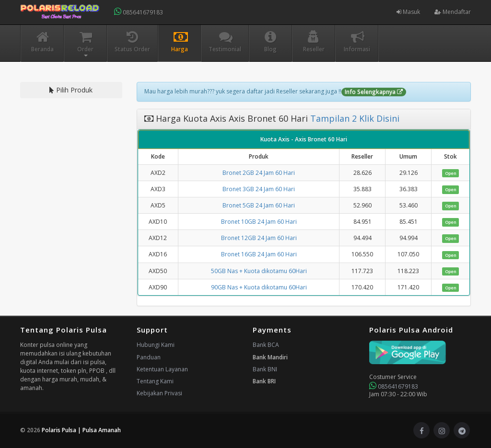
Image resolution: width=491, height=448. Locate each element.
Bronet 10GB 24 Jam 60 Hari (259, 222)
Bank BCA (266, 345)
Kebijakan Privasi (159, 393)
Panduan (149, 357)
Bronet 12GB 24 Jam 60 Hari (259, 238)
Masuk (408, 12)
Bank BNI (265, 369)
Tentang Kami (155, 381)
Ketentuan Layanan (162, 369)
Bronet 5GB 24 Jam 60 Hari (259, 205)
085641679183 (139, 12)
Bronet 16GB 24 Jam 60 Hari (259, 254)
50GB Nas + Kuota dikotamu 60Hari (259, 271)
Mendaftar (453, 12)
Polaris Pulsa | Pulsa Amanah (81, 430)
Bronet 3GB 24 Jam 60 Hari (259, 189)
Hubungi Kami (156, 345)
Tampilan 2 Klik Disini (354, 118)
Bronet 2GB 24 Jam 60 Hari (259, 173)
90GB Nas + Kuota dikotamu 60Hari (259, 287)
